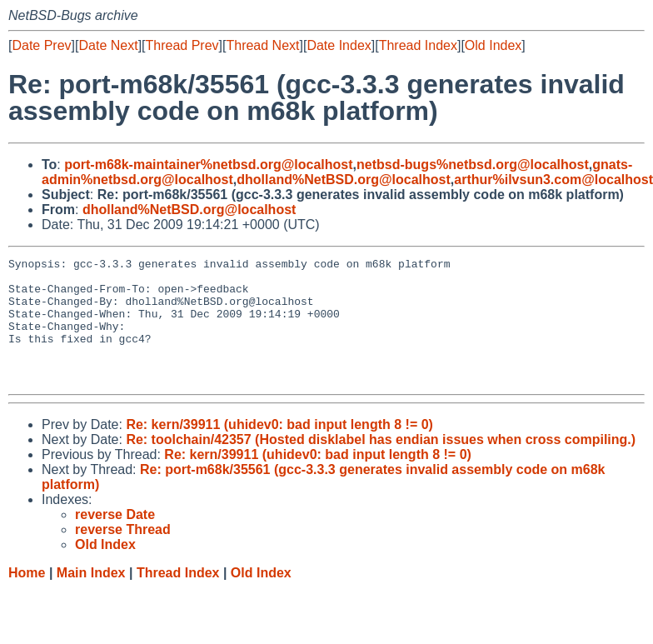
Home (27, 598)
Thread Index (418, 45)
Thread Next (262, 45)
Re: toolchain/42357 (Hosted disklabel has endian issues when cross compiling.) (381, 464)
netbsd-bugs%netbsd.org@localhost (473, 165)
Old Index (493, 45)
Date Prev (41, 45)
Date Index (339, 45)
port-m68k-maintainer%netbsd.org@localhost (208, 165)
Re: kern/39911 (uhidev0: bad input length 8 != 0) (279, 449)
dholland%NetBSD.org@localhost (344, 180)
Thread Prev (182, 45)
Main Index (91, 598)
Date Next (108, 45)
